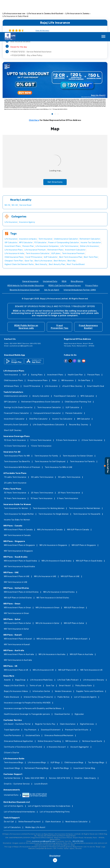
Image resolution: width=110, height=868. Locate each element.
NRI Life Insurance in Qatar (48, 591)
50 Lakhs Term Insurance (42, 445)
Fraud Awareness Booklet (88, 295)
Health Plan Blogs (61, 736)
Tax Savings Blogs (96, 731)
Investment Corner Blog (84, 736)
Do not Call (9, 790)
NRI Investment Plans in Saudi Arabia (20, 529)
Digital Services (87, 692)
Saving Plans (37, 343)
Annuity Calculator (41, 364)
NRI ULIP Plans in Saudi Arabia (89, 529)
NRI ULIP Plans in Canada (78, 498)
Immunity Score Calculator (16, 393)
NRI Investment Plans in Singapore (19, 513)
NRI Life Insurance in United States (59, 560)
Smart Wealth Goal (96, 354)
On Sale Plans (84, 348)
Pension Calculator (74, 381)
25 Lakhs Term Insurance (15, 451)
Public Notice (64, 665)
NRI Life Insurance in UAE (45, 544)
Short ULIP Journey (13, 398)
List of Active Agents (14, 774)
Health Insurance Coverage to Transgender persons (27, 682)
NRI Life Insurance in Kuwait (49, 607)
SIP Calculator (10, 370)
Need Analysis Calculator (77, 790)
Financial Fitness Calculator (16, 381)
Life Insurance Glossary (94, 648)
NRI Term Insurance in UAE (16, 550)
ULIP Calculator (73, 376)
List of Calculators (12, 795)
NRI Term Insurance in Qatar (16, 597)
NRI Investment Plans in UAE (17, 544)
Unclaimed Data (50, 249)
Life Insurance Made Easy (42, 648)
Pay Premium (30, 698)
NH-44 (15, 173)
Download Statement (51, 698)
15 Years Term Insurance (15, 466)
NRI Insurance (68, 348)
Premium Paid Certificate (77, 698)
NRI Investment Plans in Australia (19, 622)
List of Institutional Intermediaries (20, 780)
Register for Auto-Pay (45, 692)
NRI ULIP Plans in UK (67, 638)
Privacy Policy (92, 254)
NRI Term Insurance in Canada (17, 503)
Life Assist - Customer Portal (17, 692)
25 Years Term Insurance (42, 461)
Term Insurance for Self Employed (50, 430)
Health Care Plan (75, 343)
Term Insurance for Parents (82, 430)
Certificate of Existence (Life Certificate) (23, 715)
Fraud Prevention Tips (60, 295)
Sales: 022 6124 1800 (35, 746)
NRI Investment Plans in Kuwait (18, 607)
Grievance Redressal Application (19, 709)
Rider (54, 348)
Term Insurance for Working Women (49, 476)
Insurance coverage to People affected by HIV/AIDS (27, 671)
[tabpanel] (55, 54)
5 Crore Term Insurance (41, 408)
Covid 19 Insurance (32, 354)
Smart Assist (65, 654)
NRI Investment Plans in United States (21, 560)
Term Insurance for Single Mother (19, 482)
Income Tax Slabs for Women (17, 488)
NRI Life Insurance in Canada (50, 498)
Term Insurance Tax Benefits (17, 430)
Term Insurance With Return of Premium (22, 435)
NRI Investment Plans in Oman (18, 576)
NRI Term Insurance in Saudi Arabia (19, 535)
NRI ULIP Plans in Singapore (84, 513)
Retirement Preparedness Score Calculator (41, 370)
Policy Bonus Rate (84, 654)
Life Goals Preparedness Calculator (49, 393)
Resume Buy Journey (79, 393)
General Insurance (30, 249)
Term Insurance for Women (16, 476)
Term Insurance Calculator (49, 376)
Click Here (34, 88)
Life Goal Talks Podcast (68, 648)
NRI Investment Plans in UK (16, 638)
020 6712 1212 (78, 809)
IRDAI (64, 249)
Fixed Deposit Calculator (65, 364)
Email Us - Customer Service (17, 752)
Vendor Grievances (63, 659)
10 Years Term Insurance (42, 466)
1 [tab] (52, 82)
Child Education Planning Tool (78, 370)
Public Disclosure (12, 665)
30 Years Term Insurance (15, 461)
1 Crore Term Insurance (41, 414)
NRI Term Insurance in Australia (18, 628)
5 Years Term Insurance (68, 466)
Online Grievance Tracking (49, 709)
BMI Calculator (84, 387)
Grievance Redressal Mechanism (59, 704)
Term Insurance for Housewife (87, 482)
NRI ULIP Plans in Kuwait (77, 607)
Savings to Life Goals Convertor (18, 376)
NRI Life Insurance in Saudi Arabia (56, 529)
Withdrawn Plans (11, 354)
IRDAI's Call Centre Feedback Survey (65, 254)
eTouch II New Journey (72, 354)
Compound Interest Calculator (47, 381)
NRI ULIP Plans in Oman (74, 576)
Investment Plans (55, 343)
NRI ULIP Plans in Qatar (74, 591)
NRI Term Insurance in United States (53, 566)
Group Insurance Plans (38, 348)
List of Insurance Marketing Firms (55, 780)
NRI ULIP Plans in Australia (82, 622)
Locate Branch (41, 752)
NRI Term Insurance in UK (91, 638)
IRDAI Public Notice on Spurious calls (26, 295)
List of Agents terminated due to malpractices (49, 774)
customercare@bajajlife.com (21, 314)
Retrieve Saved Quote (92, 709)
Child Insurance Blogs (74, 731)
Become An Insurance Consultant (25, 258)
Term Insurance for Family (46, 424)
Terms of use (35, 654)
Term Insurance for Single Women (54, 482)
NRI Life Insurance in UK (43, 638)
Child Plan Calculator (38, 387)
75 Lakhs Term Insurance (15, 445)
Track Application (12, 698)
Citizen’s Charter (12, 721)
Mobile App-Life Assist (35, 795)
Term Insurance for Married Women (85, 476)
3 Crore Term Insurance (66, 408)
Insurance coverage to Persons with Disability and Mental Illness (33, 677)
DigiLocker (79, 682)
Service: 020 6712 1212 (59, 746)
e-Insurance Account (56, 715)
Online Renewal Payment (30, 790)
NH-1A (7, 173)
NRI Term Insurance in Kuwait (17, 613)
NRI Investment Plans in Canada (18, 498)
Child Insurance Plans (13, 348)
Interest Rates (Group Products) (38, 665)
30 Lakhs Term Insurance (69, 445)
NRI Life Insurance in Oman (48, 576)
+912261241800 (26, 23)
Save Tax (50, 654)
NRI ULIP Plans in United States (18, 566)
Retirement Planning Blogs (37, 736)
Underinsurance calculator (16, 364)
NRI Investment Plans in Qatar (18, 591)
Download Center (62, 682)
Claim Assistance (68, 692)
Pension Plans (94, 343)
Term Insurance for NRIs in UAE (59, 435)
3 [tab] (58, 82)
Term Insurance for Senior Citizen (78, 424)
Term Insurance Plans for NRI (17, 424)
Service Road (25, 173)
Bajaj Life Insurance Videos (16, 659)
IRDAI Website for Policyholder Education (26, 254)
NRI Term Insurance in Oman (16, 581)
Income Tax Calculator (62, 387)
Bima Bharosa (77, 249)
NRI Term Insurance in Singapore (18, 519)
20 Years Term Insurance (69, 461)
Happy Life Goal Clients (14, 654)
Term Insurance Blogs (14, 731)
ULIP (25, 343)
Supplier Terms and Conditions (90, 659)
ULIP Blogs (55, 731)
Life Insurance (51, 354)
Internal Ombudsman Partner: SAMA (80, 258)
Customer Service (12, 746)
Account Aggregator (80, 715)
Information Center (41, 659)
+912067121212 (31, 20)
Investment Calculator (14, 387)
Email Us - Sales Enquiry (85, 746)
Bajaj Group (20, 648)
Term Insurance (11, 343)
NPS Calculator (87, 364)
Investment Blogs (12, 736)
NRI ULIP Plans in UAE (70, 544)
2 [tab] (55, 82)
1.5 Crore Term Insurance (15, 414)
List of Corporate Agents (85, 665)
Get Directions (55, 150)
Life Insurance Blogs (37, 731)
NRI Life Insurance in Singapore (53, 513)
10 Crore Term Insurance (15, 408)
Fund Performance (12, 704)
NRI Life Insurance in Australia (52, 622)
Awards (7, 648)
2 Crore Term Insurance (92, 408)
